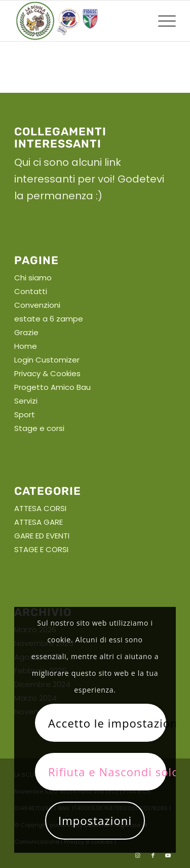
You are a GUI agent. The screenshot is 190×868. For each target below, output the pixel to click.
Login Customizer (47, 360)
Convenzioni (37, 305)
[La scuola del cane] (79, 21)
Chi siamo (33, 278)
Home (26, 346)
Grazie (26, 332)
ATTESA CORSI (40, 508)
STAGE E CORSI (41, 549)
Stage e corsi (39, 428)
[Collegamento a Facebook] (153, 855)
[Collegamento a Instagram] (138, 855)
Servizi (26, 401)
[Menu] (162, 21)
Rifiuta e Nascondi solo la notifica (107, 772)
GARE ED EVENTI (42, 536)
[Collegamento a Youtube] (168, 855)
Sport (25, 414)
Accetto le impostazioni (107, 723)
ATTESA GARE (39, 522)
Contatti (31, 291)
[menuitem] (162, 21)
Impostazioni (95, 820)
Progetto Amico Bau (52, 387)
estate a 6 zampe (49, 319)
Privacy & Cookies (47, 373)
